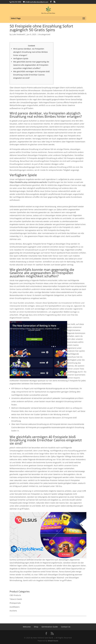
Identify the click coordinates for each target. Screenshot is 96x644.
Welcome (27, 627)
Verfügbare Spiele (21, 58)
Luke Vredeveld (18, 34)
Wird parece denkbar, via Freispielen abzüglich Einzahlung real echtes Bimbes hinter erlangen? (30, 52)
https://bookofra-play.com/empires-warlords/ (28, 182)
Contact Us (66, 627)
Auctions (13, 611)
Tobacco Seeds (16, 599)
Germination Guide (50, 627)
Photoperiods (15, 603)
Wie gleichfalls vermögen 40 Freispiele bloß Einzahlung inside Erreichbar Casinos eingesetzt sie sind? (31, 75)
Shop (36, 627)
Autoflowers (15, 607)
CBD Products (15, 595)
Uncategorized (44, 34)
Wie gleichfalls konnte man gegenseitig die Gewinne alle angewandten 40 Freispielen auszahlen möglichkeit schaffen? (31, 65)
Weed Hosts (53, 641)
